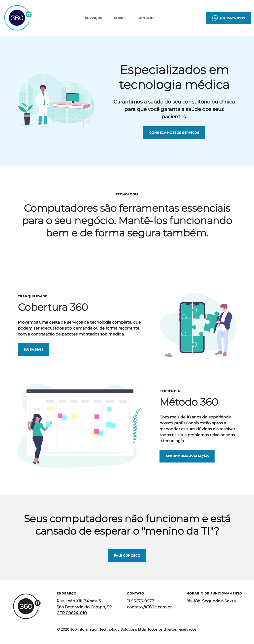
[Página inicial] (18, 18)
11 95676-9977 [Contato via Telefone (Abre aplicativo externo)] (140, 601)
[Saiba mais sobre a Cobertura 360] (34, 349)
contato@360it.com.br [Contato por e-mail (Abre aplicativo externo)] (149, 607)
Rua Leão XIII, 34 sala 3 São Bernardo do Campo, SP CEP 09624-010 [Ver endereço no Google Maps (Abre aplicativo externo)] (84, 607)
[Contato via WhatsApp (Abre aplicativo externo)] (229, 18)
